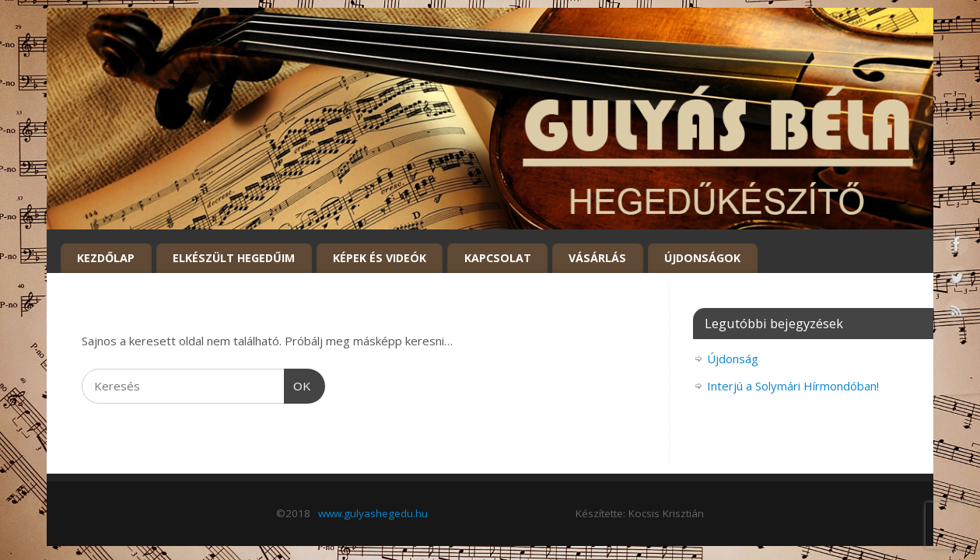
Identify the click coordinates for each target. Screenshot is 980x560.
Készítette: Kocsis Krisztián (640, 513)
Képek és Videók (380, 258)
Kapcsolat (498, 258)
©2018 (293, 513)
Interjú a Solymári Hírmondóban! (793, 386)
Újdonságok (702, 258)
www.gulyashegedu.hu (373, 513)
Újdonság (733, 359)
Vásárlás (597, 258)
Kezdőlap (106, 258)
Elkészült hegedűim (234, 258)
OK (298, 387)
